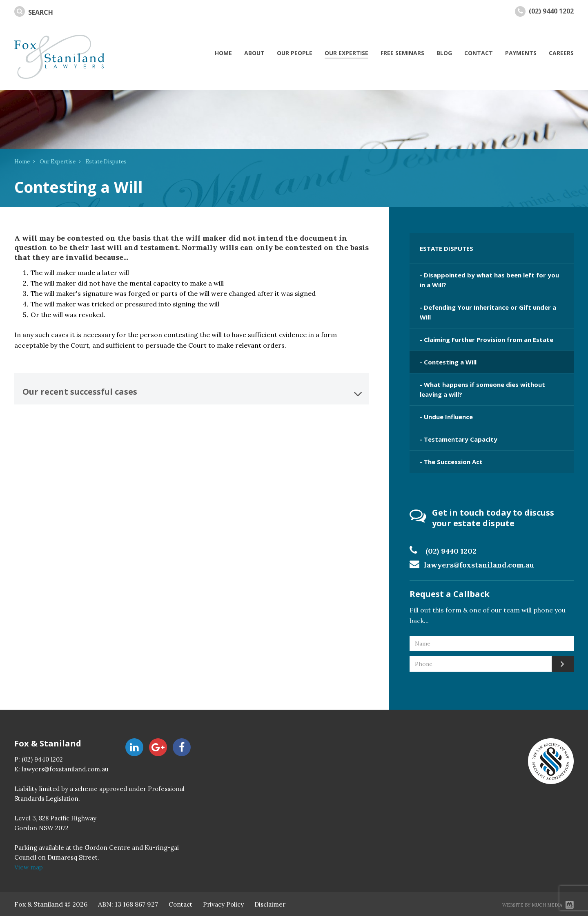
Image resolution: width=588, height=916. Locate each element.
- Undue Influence (446, 417)
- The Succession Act (451, 462)
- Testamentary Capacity (459, 439)
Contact (180, 904)
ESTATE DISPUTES (447, 248)
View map (29, 867)
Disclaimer (270, 904)
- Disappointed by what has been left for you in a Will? (489, 280)
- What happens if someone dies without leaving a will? (482, 389)
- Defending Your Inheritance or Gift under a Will (488, 312)
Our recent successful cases (193, 394)
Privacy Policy (223, 904)
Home (22, 162)
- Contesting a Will (448, 362)
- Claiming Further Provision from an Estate (487, 340)
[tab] (192, 389)
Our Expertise (58, 162)
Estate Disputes (106, 162)
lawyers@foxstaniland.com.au (479, 565)
